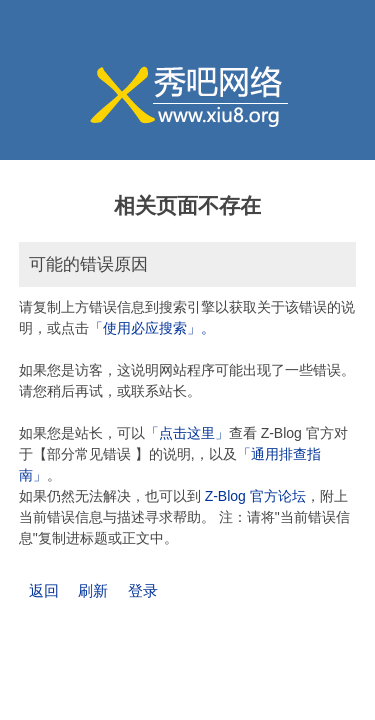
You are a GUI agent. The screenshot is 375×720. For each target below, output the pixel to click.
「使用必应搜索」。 (152, 328)
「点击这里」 (187, 433)
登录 (143, 590)
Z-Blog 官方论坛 (255, 496)
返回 (44, 590)
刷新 (93, 590)
